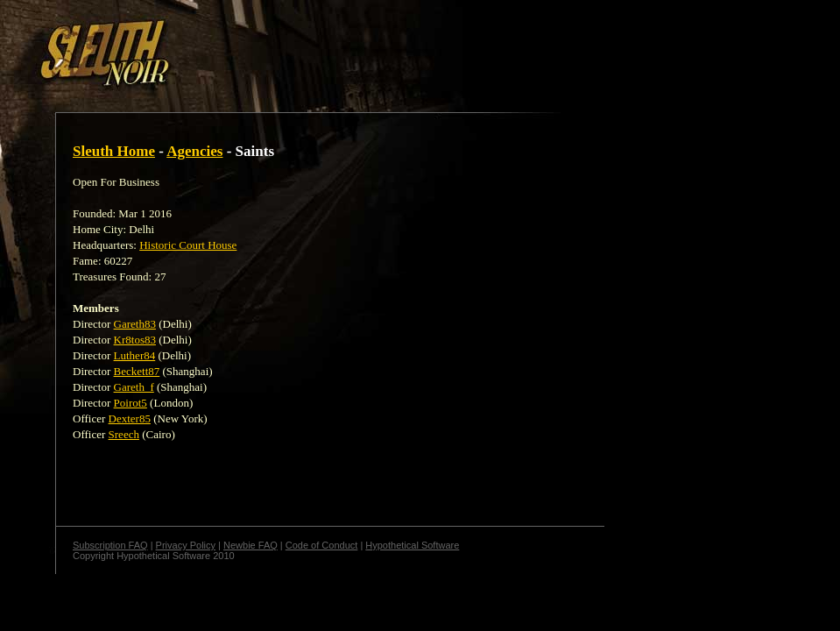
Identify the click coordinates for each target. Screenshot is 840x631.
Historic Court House (188, 245)
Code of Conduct (322, 545)
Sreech (124, 434)
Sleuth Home (114, 151)
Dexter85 (130, 418)
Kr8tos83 (135, 340)
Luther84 (135, 355)
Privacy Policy (186, 545)
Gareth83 (135, 324)
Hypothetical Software (412, 545)
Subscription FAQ (110, 545)
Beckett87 (137, 371)
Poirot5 (131, 403)
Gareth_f (134, 387)
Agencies (194, 151)
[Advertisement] (304, 46)
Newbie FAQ (251, 545)
